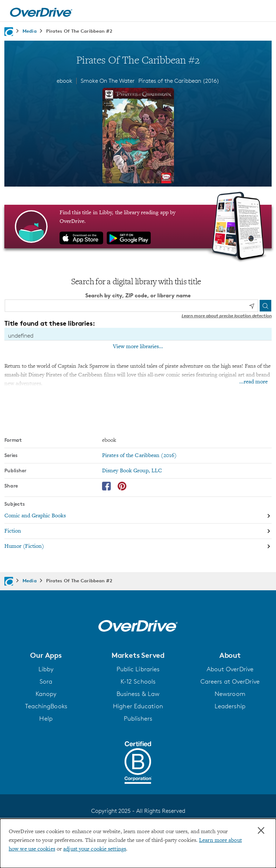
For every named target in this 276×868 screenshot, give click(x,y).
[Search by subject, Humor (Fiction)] (138, 546)
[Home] (41, 11)
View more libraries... (138, 346)
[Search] (265, 305)
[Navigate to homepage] (9, 32)
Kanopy (46, 693)
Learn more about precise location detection (227, 315)
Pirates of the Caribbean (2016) (179, 81)
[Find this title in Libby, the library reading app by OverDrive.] (138, 226)
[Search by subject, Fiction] (138, 531)
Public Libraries (138, 669)
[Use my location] (252, 306)
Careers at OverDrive (230, 681)
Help (46, 718)
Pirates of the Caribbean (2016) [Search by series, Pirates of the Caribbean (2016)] (139, 455)
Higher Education (138, 706)
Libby (46, 669)
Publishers (138, 718)
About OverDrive (230, 669)
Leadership (230, 706)
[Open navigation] (263, 12)
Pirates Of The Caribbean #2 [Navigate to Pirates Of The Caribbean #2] (79, 31)
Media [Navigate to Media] (30, 31)
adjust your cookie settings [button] (95, 849)
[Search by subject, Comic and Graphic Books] (138, 516)
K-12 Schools (138, 681)
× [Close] (261, 831)
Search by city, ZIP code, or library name (138, 295)
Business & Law (138, 693)
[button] (46, 655)
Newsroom (230, 693)
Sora (46, 681)
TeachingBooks (46, 706)
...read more (253, 382)
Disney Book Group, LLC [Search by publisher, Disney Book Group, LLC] (132, 470)
